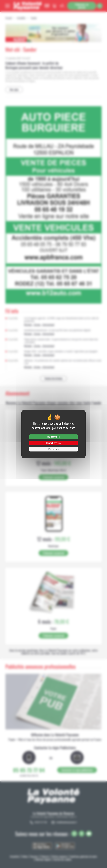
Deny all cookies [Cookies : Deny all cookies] (53, 443)
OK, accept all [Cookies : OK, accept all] (53, 437)
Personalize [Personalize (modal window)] (53, 449)
